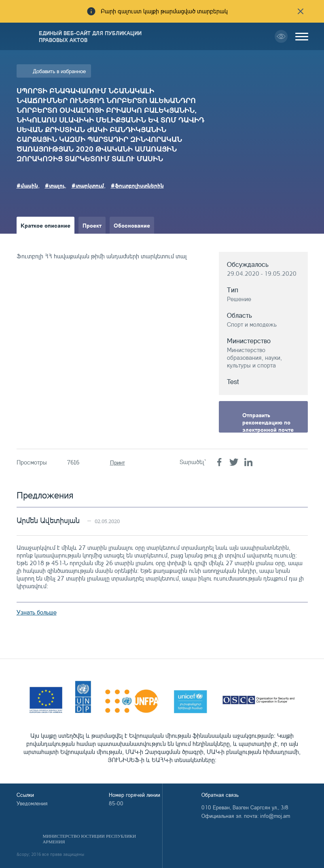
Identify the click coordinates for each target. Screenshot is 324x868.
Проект (92, 225)
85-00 (116, 803)
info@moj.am (275, 816)
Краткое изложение (48, 242)
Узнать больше (37, 612)
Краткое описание (46, 225)
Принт (118, 462)
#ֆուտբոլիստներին (137, 185)
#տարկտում (88, 185)
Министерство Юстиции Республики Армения (90, 839)
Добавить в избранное (59, 71)
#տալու (55, 185)
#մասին (27, 185)
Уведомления (32, 803)
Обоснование (132, 225)
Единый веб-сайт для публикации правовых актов (90, 36)
